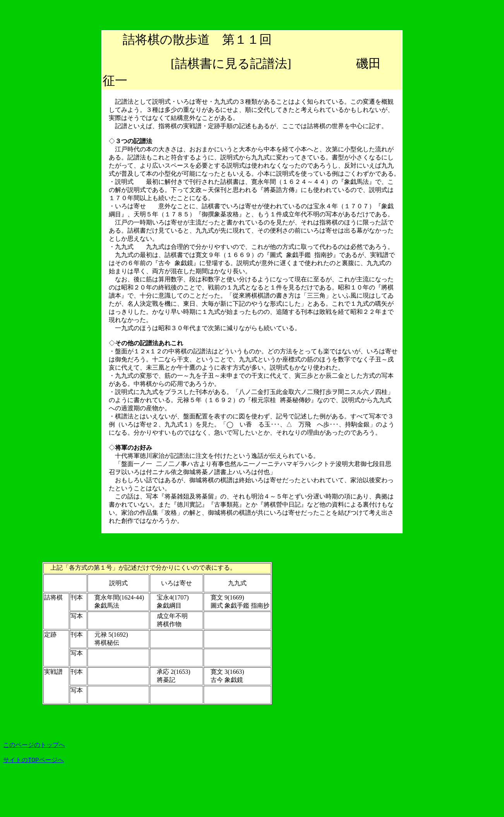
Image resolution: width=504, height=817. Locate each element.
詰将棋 (141, 39)
